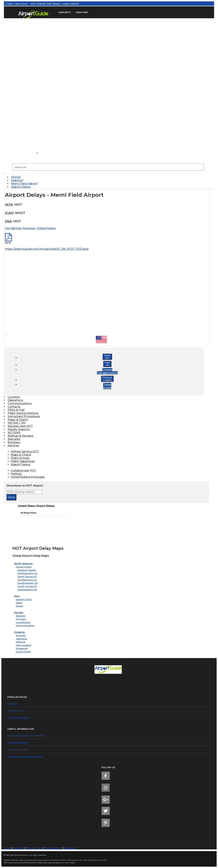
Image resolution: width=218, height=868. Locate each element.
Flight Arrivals (20, 458)
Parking (16, 474)
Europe (19, 613)
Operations (15, 400)
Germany (21, 619)
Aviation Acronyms (18, 742)
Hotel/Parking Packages (28, 477)
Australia (21, 635)
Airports (17, 180)
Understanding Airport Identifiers (26, 735)
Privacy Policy (34, 848)
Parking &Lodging (107, 379)
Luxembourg (23, 622)
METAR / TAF (17, 423)
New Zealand (24, 645)
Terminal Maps (16, 710)
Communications (20, 403)
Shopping (13, 703)
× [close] (5, 174)
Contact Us (71, 848)
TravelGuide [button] (107, 386)
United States (24, 567)
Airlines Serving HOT (25, 451)
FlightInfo (107, 364)
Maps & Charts (18, 420)
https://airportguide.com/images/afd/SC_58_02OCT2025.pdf (47, 249)
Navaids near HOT (20, 426)
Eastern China (24, 599)
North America (23, 564)
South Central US (27, 586)
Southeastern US (27, 589)
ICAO (9, 213)
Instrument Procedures (24, 416)
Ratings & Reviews (21, 436)
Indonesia (21, 639)
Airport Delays (21, 187)
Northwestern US (28, 573)
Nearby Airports (19, 429)
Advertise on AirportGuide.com (25, 756)
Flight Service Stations (23, 413)
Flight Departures (23, 461)
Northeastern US (27, 580)
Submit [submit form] (11, 497)
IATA (9, 205)
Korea (19, 606)
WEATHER (82, 12)
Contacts (14, 407)
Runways (14, 442)
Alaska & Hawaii (27, 570)
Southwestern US (28, 583)
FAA (8, 221)
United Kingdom (25, 625)
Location (14, 397)
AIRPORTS (65, 12)
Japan (19, 603)
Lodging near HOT (24, 470)
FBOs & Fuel (16, 410)
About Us (19, 848)
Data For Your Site (18, 749)
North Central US (27, 577)
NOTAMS (14, 433)
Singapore (22, 648)
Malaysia (21, 642)
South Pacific (23, 652)
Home (15, 177)
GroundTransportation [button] (107, 371)
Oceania (19, 632)
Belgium (21, 616)
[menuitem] (111, 177)
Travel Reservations (19, 717)
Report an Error (53, 848)
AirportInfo (107, 357)
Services (13, 446)
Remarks (14, 439)
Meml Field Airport (24, 184)
